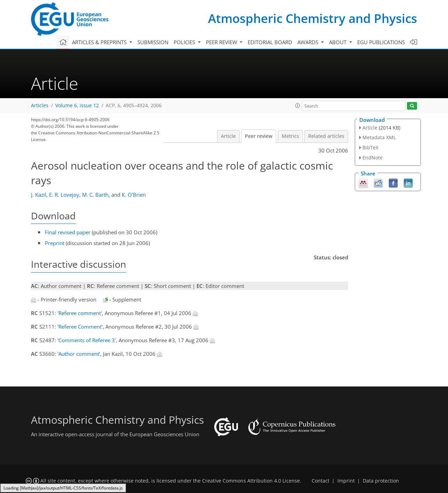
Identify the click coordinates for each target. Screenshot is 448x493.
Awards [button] (309, 42)
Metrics (290, 136)
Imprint (346, 481)
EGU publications (381, 42)
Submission (153, 42)
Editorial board (270, 42)
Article (228, 136)
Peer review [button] (222, 42)
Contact (321, 481)
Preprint (55, 243)
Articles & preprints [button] (100, 42)
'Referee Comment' (80, 327)
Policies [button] (185, 42)
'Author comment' (79, 354)
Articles (40, 105)
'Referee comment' (80, 313)
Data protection (381, 481)
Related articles (326, 136)
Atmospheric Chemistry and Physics (313, 18)
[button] (298, 105)
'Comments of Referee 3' (87, 340)
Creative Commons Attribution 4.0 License (251, 481)
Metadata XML (379, 137)
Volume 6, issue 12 (77, 105)
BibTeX (370, 147)
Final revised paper (68, 232)
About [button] (338, 42)
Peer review (259, 136)
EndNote (373, 158)
